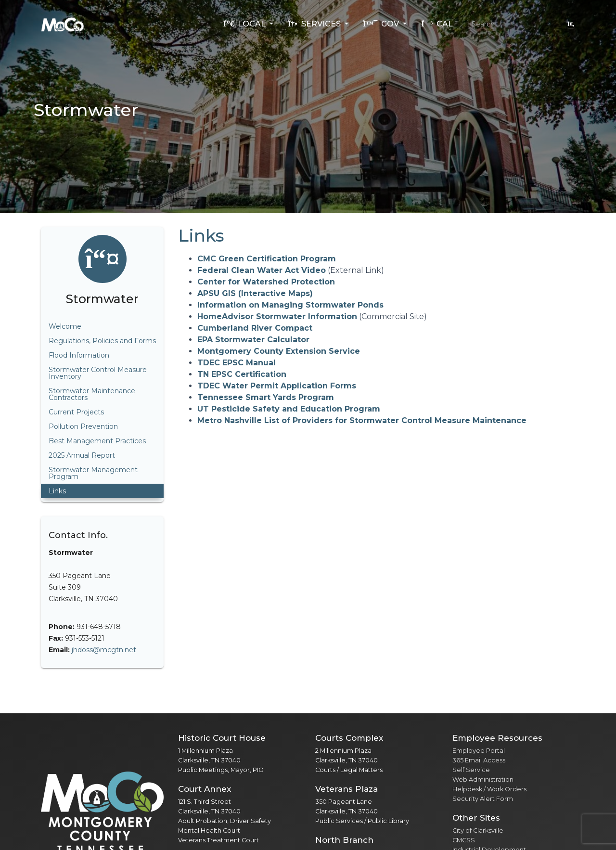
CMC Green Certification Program (267, 259)
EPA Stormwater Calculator (253, 340)
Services (315, 24)
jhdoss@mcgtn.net (104, 650)
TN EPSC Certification (242, 374)
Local (245, 24)
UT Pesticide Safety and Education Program (289, 409)
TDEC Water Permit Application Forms (277, 386)
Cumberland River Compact (255, 328)
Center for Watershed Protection (266, 282)
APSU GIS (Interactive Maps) (255, 293)
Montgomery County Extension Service (279, 351)
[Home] (63, 24)
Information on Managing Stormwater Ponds (290, 305)
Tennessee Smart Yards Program (266, 397)
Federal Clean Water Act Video (262, 270)
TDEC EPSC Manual (237, 363)
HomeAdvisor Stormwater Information (277, 316)
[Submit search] (571, 24)
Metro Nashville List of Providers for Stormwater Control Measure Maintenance (362, 420)
